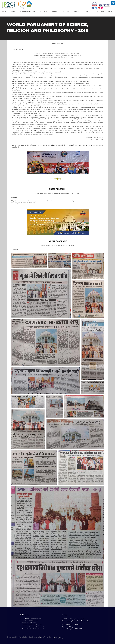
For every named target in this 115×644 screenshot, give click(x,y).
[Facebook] (93, 8)
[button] (14, 11)
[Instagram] (102, 8)
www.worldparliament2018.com (23, 132)
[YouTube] (99, 8)
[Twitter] (96, 8)
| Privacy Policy (58, 638)
